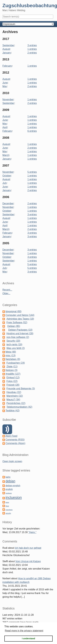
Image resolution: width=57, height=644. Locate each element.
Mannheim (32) (15, 396)
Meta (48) (11, 352)
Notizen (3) (11, 370)
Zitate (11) (12, 367)
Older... (6, 293)
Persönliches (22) (16, 403)
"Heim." (32, 532)
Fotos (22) (12, 381)
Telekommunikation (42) (19, 407)
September (8, 45)
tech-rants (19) (14, 344)
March (6, 155)
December (8, 203)
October (7, 176)
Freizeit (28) (13, 385)
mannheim (9, 510)
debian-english (13, 486)
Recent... (7, 290)
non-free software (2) (18, 337)
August (6, 49)
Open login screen (12, 461)
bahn (8, 477)
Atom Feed (11, 436)
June (5, 83)
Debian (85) (14, 326)
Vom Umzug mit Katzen (28, 561)
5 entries (32, 172)
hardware (9, 493)
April (5, 127)
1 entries (32, 49)
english (9, 489)
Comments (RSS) (15, 440)
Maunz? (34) (13, 400)
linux (7, 506)
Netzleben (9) (13, 359)
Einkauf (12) (13, 378)
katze (7, 502)
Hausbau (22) (14, 392)
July (5, 183)
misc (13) (10, 355)
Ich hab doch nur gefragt (28, 548)
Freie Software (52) (17, 322)
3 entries (32, 45)
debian (10, 481)
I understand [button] (28, 638)
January (7, 53)
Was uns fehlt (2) (16, 348)
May (5, 86)
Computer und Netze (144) (20, 315)
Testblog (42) (13, 411)
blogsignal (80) (13, 311)
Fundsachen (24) (16, 363)
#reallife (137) (13, 374)
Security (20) (13, 341)
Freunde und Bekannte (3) (21, 389)
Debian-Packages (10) (20, 330)
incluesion (14, 497)
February (7, 66)
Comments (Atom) (15, 443)
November (8, 99)
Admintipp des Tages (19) (20, 319)
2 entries (32, 53)
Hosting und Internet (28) (20, 333)
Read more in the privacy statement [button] (24, 631)
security (8, 513)
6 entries (32, 131)
